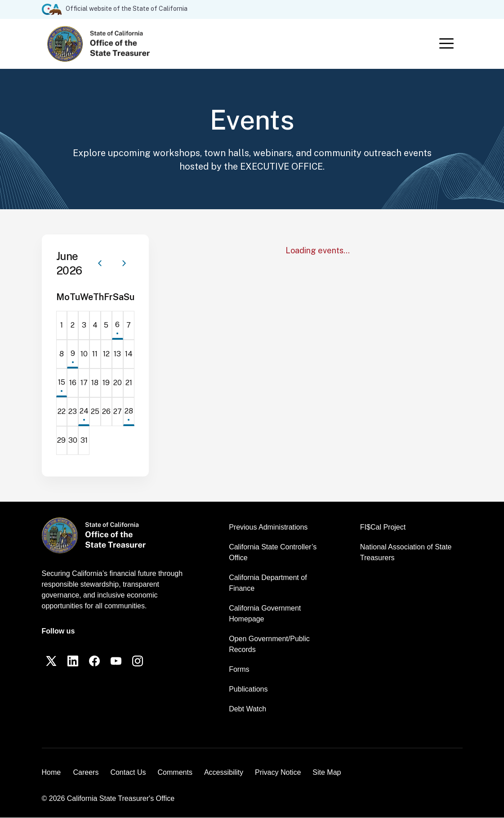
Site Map (327, 773)
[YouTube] (116, 661)
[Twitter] (52, 661)
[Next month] (124, 264)
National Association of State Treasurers (406, 553)
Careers (86, 773)
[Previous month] (100, 264)
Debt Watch (248, 709)
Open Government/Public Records (269, 645)
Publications (248, 690)
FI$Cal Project (383, 528)
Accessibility (224, 773)
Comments (175, 773)
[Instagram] (138, 661)
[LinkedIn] (73, 661)
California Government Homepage (265, 614)
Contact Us (128, 773)
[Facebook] (95, 661)
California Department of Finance (268, 583)
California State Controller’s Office (273, 553)
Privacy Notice (278, 773)
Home (51, 773)
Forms (239, 670)
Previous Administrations (268, 528)
